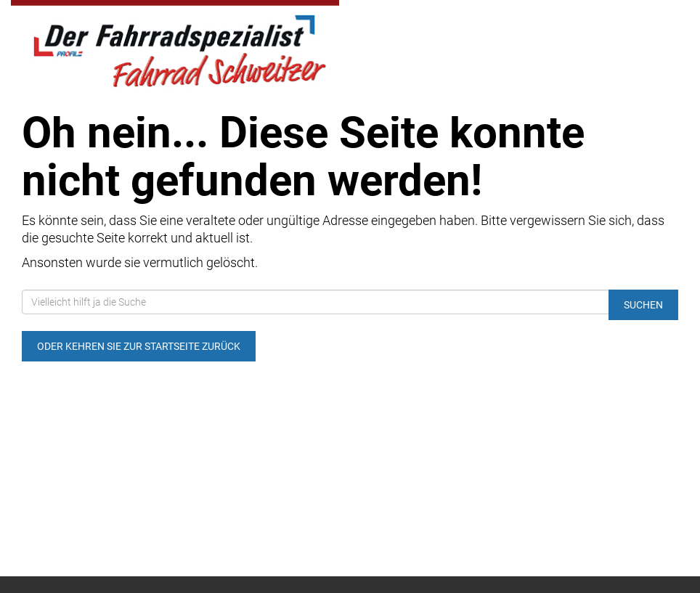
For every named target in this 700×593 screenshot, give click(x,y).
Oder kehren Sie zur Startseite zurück (139, 346)
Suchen (643, 305)
